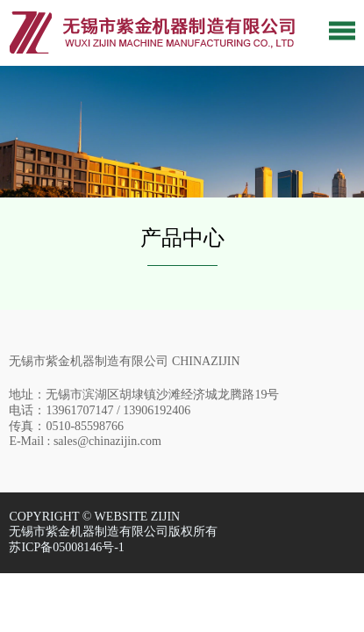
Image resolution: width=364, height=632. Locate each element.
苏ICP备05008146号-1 (66, 547)
